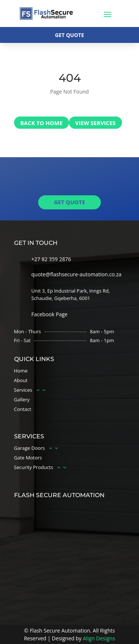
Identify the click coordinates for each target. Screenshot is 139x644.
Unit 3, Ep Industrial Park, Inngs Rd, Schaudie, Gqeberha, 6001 (71, 294)
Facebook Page (50, 314)
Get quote (69, 35)
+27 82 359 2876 (51, 259)
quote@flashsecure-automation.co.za (77, 274)
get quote (69, 202)
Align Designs (99, 638)
